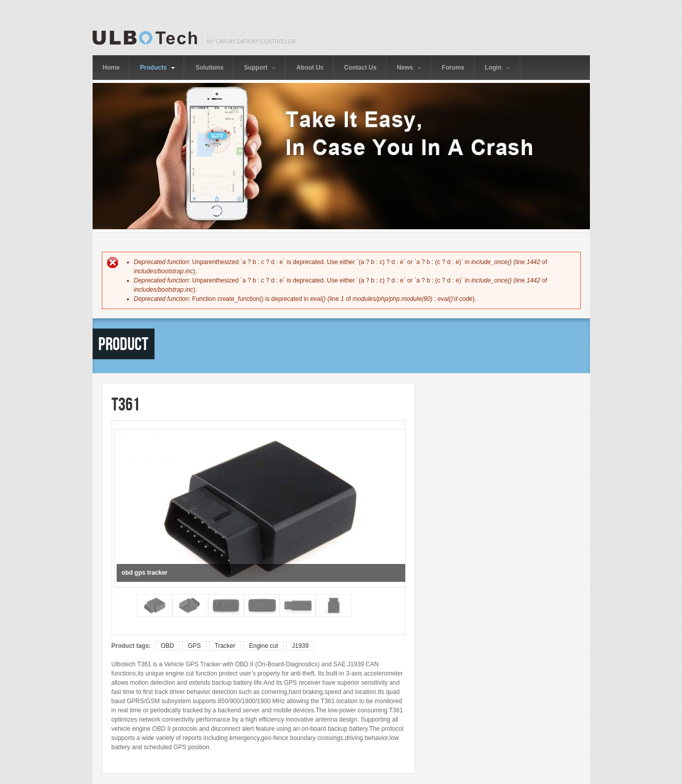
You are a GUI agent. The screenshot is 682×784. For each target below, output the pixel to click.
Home (111, 68)
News (409, 68)
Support (260, 68)
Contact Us (360, 68)
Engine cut (264, 646)
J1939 (300, 646)
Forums (453, 68)
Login (498, 68)
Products (158, 68)
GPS (194, 646)
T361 (126, 404)
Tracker (225, 646)
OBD (167, 646)
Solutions (210, 68)
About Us (310, 68)
